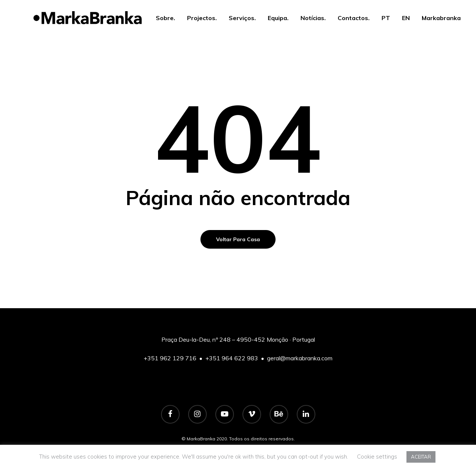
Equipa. (278, 18)
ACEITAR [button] (421, 457)
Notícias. (313, 18)
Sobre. (165, 18)
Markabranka (441, 18)
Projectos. (202, 18)
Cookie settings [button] (377, 457)
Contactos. (354, 18)
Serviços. (242, 18)
